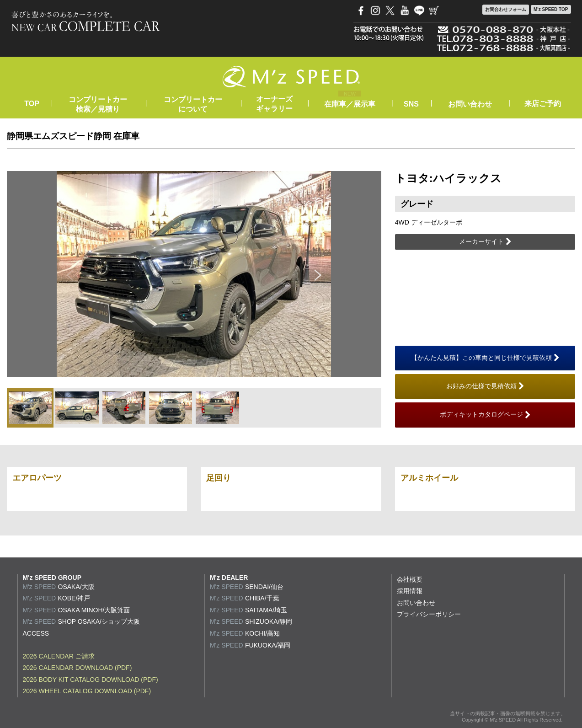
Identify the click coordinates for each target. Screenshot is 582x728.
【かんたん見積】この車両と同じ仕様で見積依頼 (485, 358)
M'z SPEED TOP (551, 9)
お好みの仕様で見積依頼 (485, 386)
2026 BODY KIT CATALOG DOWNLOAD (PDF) (91, 680)
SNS (411, 104)
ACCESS (36, 633)
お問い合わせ (470, 104)
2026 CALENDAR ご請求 (59, 656)
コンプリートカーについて (193, 104)
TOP (32, 104)
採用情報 (410, 591)
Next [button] (318, 274)
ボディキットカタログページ (485, 415)
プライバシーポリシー (429, 614)
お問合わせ (506, 10)
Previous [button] (69, 274)
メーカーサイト (485, 242)
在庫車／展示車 (350, 104)
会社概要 (410, 579)
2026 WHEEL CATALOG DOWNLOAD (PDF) (87, 691)
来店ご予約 (543, 104)
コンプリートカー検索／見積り (98, 104)
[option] (194, 274)
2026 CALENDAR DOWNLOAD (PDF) (77, 668)
